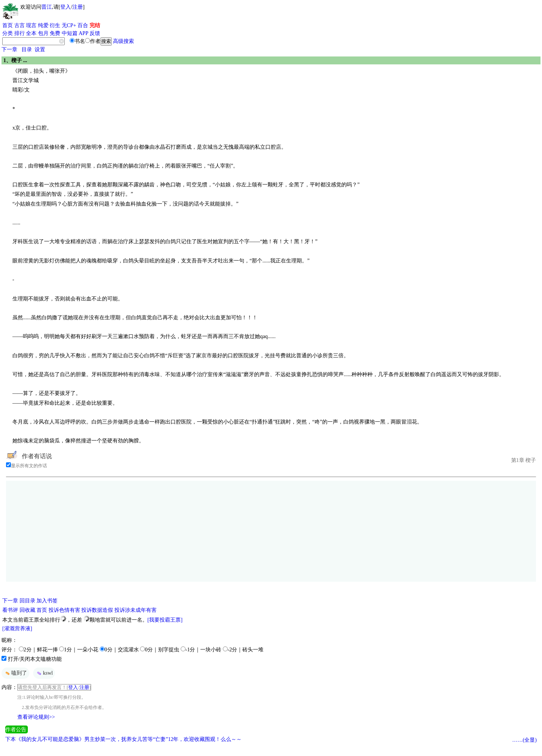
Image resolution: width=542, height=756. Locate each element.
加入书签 (47, 601)
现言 (31, 25)
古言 (20, 25)
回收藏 (27, 610)
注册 (78, 7)
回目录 (27, 601)
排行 (20, 33)
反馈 (95, 33)
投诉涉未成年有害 (135, 610)
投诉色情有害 (64, 610)
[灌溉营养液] (17, 629)
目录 (27, 50)
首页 (8, 25)
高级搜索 (123, 41)
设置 (40, 50)
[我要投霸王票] (165, 620)
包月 (43, 33)
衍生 (55, 25)
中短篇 (70, 33)
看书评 (10, 610)
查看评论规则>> (36, 717)
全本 (31, 33)
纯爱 (43, 25)
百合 (83, 25)
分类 (8, 33)
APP (84, 33)
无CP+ (69, 25)
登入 (65, 7)
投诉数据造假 (97, 610)
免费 (55, 33)
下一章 (9, 50)
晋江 (47, 7)
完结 (95, 25)
